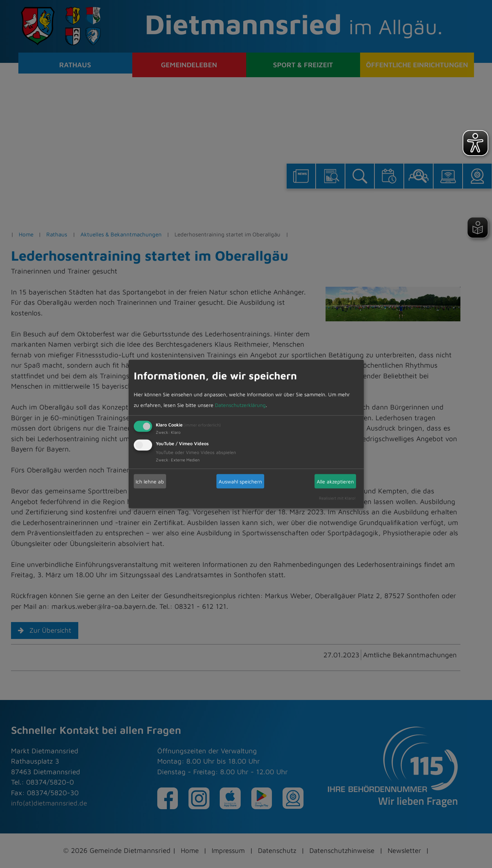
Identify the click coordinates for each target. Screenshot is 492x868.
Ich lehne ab (150, 481)
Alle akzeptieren (335, 481)
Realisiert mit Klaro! (337, 498)
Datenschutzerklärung (240, 405)
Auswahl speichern (240, 481)
